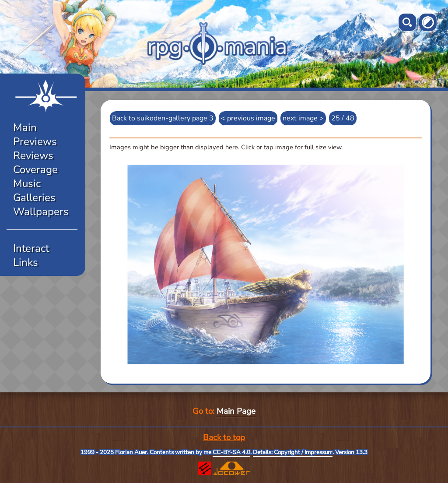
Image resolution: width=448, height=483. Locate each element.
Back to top (224, 437)
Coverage (35, 169)
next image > (303, 118)
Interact (31, 248)
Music (27, 183)
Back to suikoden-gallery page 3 (163, 118)
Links (26, 262)
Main (25, 127)
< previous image (248, 118)
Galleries (34, 197)
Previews (35, 141)
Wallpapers (41, 212)
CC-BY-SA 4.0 (231, 452)
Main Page (236, 411)
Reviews (33, 155)
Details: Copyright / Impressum (293, 452)
